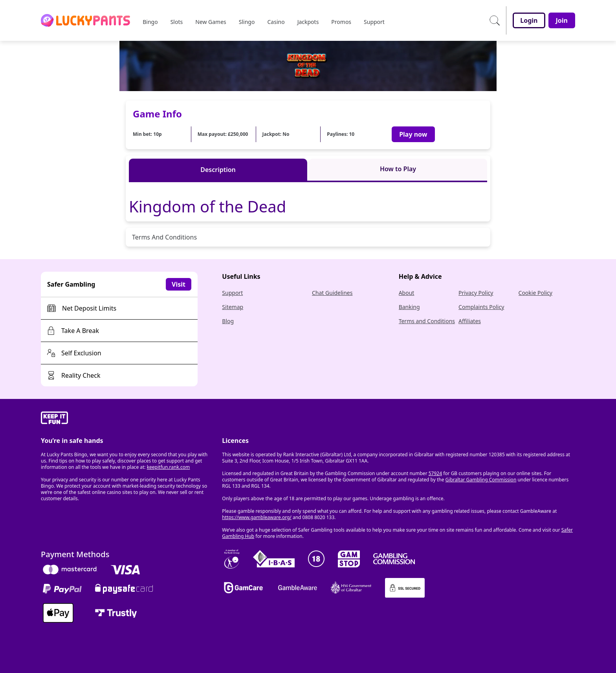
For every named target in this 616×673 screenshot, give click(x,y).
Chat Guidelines (332, 293)
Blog (228, 321)
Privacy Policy (476, 293)
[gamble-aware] (127, 419)
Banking (409, 307)
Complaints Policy (481, 307)
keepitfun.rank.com (169, 467)
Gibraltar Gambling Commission (481, 480)
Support (232, 293)
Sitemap (233, 307)
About (407, 293)
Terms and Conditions (427, 321)
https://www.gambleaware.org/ (257, 517)
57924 (435, 473)
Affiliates (470, 321)
